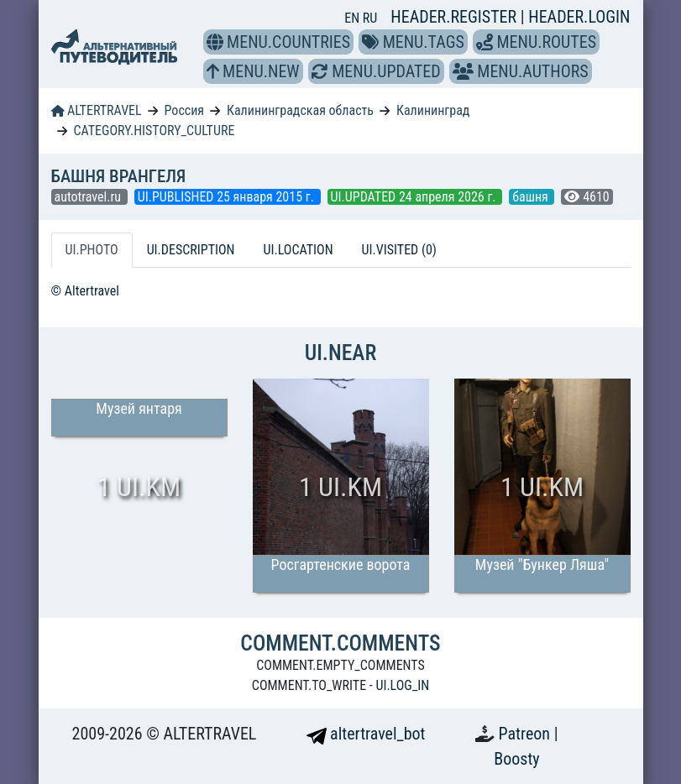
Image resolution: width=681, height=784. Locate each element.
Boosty (516, 759)
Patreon (526, 734)
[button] (215, 42)
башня (532, 197)
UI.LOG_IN (402, 685)
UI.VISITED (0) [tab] (399, 250)
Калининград (433, 110)
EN (354, 18)
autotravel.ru (89, 197)
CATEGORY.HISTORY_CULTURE (154, 131)
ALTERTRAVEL (97, 110)
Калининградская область (300, 110)
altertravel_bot (366, 734)
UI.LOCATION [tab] (299, 250)
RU (370, 18)
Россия (184, 110)
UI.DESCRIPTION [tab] (191, 250)
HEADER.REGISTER (455, 17)
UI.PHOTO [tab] (92, 250)
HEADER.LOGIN (579, 17)
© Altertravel (85, 291)
